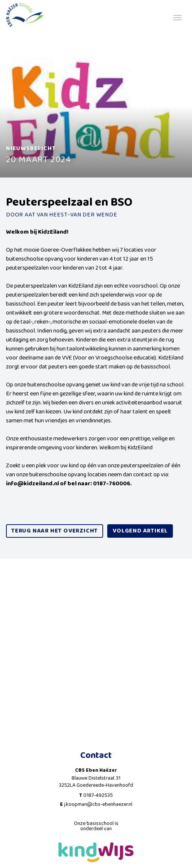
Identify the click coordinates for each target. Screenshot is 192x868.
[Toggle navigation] (177, 17)
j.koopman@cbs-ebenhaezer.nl (98, 804)
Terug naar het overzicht (55, 531)
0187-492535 (98, 795)
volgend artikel (140, 531)
